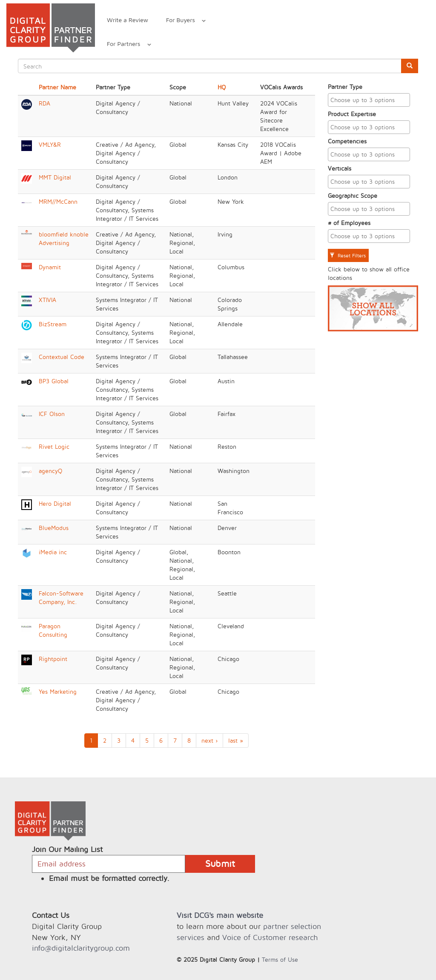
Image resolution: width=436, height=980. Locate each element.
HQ (222, 87)
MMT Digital (55, 177)
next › (209, 740)
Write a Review (128, 20)
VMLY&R (50, 144)
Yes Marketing (58, 691)
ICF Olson (52, 414)
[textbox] (371, 100)
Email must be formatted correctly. (109, 878)
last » (236, 740)
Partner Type (345, 87)
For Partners (125, 45)
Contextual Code (62, 357)
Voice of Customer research (270, 937)
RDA (44, 103)
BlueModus (54, 528)
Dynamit (50, 267)
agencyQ (50, 471)
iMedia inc (53, 552)
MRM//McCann (58, 201)
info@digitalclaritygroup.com (81, 948)
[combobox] (369, 100)
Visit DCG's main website (220, 915)
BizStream (53, 324)
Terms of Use (280, 959)
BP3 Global (54, 381)
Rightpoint (53, 659)
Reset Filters (348, 255)
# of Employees (349, 223)
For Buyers (181, 21)
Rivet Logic (54, 446)
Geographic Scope (353, 195)
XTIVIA (47, 300)
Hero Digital (55, 503)
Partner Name (57, 87)
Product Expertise (352, 114)
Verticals (340, 168)
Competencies (347, 141)
